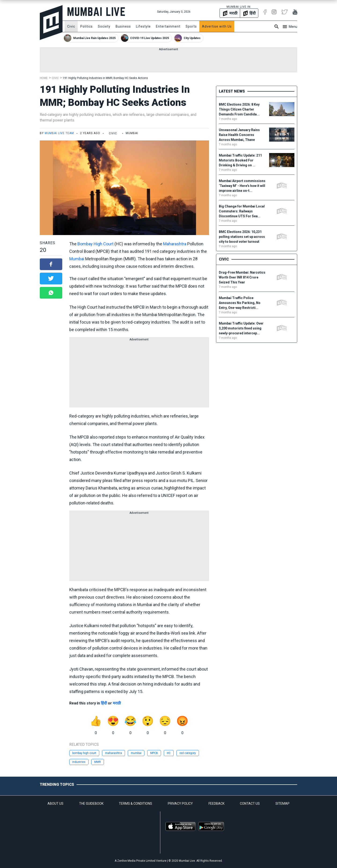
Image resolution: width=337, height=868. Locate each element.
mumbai (136, 753)
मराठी (117, 703)
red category (188, 753)
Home (44, 78)
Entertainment (168, 26)
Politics (86, 26)
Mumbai (77, 259)
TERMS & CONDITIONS (136, 804)
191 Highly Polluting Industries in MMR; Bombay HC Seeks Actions (105, 78)
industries (79, 762)
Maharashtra (175, 244)
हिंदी (104, 703)
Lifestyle (143, 26)
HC (169, 753)
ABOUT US (55, 804)
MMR (98, 762)
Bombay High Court (95, 244)
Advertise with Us (217, 26)
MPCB (154, 753)
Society (104, 26)
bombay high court (84, 753)
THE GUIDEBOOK (91, 804)
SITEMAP (282, 804)
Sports (191, 26)
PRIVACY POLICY (180, 804)
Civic (71, 26)
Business (123, 26)
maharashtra (114, 753)
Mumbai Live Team (59, 133)
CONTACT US (250, 804)
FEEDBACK (216, 804)
